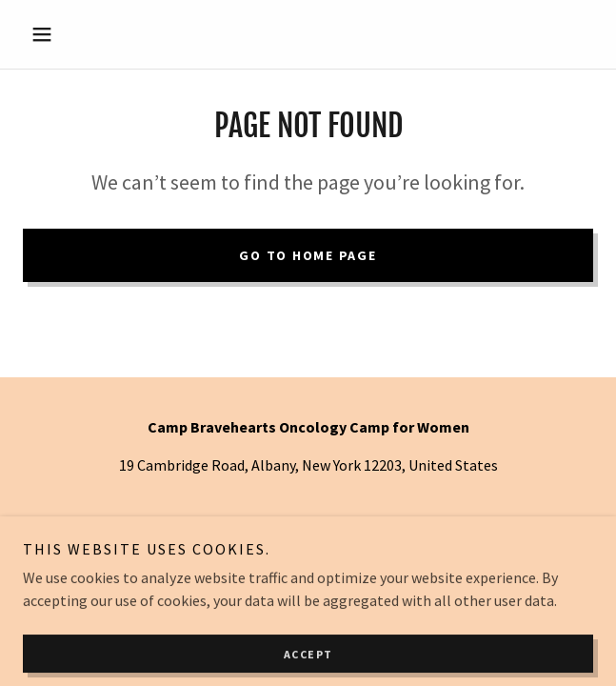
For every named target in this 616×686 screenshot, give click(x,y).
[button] (66, 34)
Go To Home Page (308, 255)
